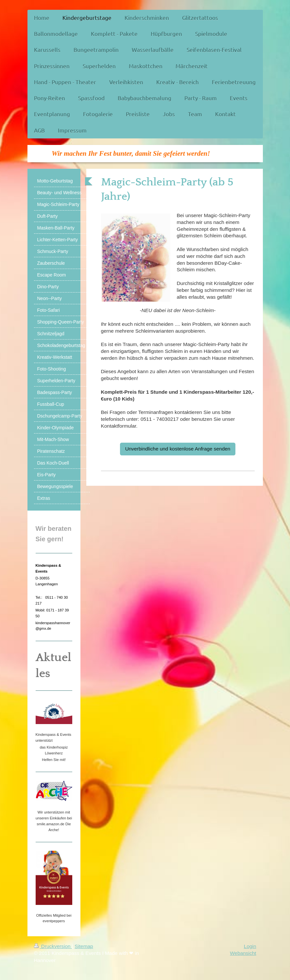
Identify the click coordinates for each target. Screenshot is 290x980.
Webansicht (243, 953)
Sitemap (84, 946)
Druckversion (53, 946)
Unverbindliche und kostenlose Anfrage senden (178, 449)
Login (250, 946)
